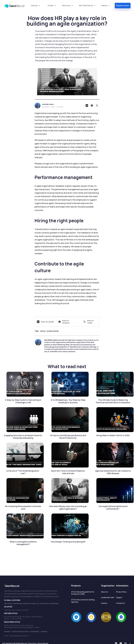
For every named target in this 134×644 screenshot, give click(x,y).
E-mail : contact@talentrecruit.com (16, 636)
